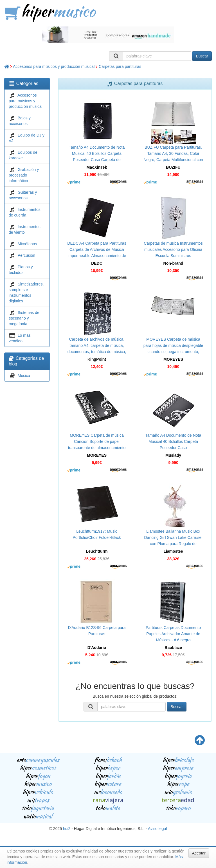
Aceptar (199, 853)
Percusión (26, 255)
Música (24, 376)
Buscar (202, 56)
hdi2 (67, 829)
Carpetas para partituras (120, 66)
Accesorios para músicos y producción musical (54, 66)
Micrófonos (27, 244)
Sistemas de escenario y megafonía (24, 318)
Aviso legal (157, 829)
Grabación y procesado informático (24, 175)
